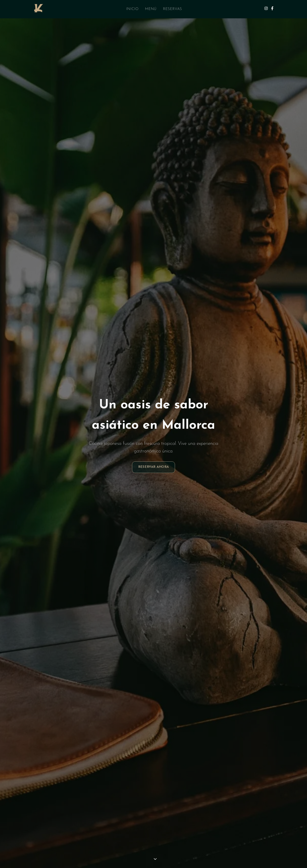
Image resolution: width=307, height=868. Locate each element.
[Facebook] (272, 9)
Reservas (172, 9)
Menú (151, 9)
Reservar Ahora (153, 467)
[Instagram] (266, 9)
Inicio (132, 9)
